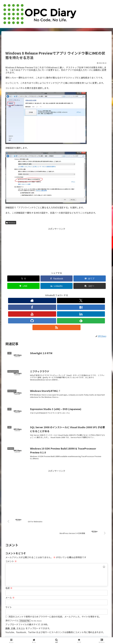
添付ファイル (12, 586)
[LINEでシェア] (65, 278)
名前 (9, 554)
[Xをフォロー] (38, 293)
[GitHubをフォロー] (69, 293)
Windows (11, 223)
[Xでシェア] (14, 278)
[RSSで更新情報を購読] (81, 293)
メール (10, 563)
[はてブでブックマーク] (48, 278)
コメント (11, 527)
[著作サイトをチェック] (32, 293)
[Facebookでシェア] (31, 278)
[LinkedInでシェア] (82, 278)
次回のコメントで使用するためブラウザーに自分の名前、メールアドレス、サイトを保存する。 (55, 582)
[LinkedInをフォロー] (63, 293)
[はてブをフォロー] (50, 293)
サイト (9, 573)
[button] (99, 278)
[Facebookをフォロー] (44, 293)
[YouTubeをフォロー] (57, 293)
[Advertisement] (56, 42)
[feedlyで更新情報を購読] (75, 293)
